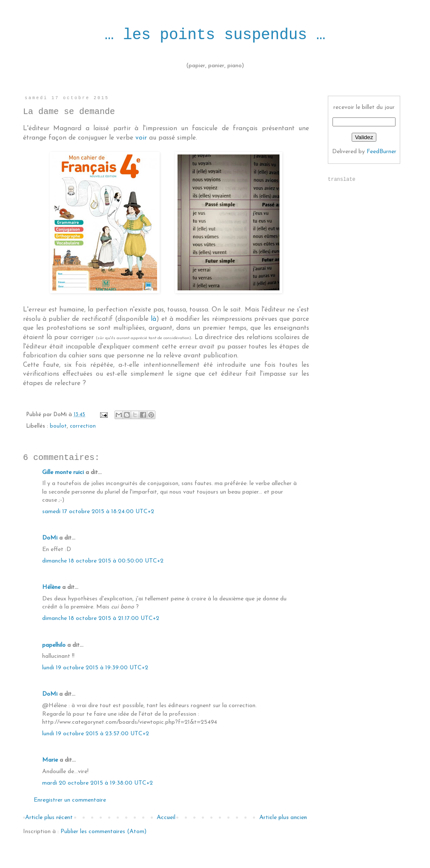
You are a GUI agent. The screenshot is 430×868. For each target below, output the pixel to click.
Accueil (166, 818)
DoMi (50, 538)
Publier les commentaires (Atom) (103, 832)
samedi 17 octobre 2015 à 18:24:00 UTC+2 (98, 512)
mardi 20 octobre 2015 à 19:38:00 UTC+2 (97, 783)
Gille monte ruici (63, 473)
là (153, 319)
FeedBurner (381, 152)
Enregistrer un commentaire (70, 800)
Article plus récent (49, 818)
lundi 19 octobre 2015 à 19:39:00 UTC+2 (95, 668)
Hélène (51, 587)
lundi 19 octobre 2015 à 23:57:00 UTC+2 (96, 734)
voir (141, 138)
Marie (50, 760)
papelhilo (54, 645)
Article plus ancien (283, 818)
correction (83, 426)
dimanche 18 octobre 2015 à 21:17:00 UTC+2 (101, 618)
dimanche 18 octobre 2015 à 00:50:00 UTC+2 (103, 561)
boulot (58, 426)
